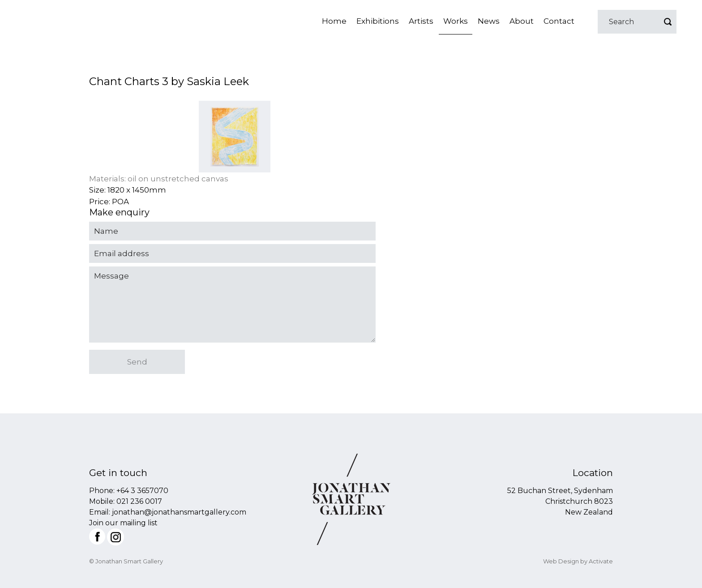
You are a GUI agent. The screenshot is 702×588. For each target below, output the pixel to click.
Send (137, 362)
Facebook (97, 536)
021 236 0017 (139, 501)
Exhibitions (378, 21)
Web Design (561, 561)
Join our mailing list (123, 523)
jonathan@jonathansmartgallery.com (179, 512)
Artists (421, 21)
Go (668, 22)
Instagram (116, 537)
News (489, 21)
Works (456, 21)
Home (334, 21)
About (522, 21)
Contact (559, 21)
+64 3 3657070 (142, 491)
